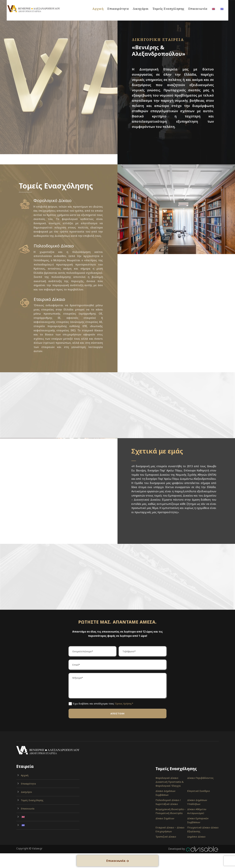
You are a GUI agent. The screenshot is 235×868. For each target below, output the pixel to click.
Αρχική (98, 9)
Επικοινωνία (198, 9)
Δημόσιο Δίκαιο (196, 837)
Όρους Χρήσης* (124, 703)
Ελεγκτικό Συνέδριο (199, 791)
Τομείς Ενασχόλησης (168, 9)
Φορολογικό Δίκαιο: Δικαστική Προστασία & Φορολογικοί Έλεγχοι (170, 782)
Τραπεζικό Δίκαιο (166, 837)
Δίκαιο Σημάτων (165, 818)
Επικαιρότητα (118, 9)
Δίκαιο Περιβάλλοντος (200, 778)
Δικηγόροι (141, 9)
